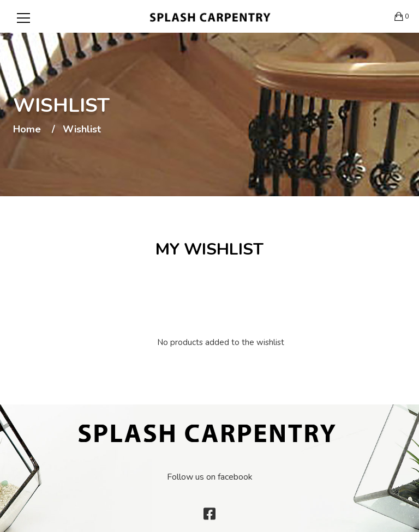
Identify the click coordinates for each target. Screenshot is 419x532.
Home (27, 130)
